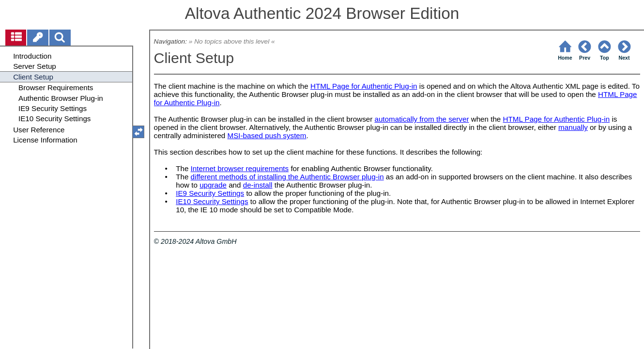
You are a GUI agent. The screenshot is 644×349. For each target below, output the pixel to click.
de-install (258, 185)
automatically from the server (422, 119)
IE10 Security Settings (212, 201)
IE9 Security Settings (210, 193)
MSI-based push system (267, 135)
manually (573, 127)
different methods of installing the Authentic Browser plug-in (287, 177)
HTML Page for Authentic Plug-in (364, 86)
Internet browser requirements (240, 168)
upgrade (213, 185)
